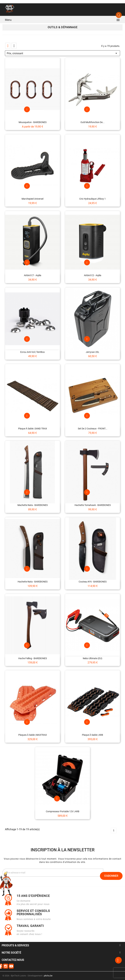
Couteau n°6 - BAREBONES (93, 582)
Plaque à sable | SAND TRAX (33, 429)
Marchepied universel (32, 199)
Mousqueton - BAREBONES (33, 122)
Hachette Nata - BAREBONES (33, 582)
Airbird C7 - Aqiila (33, 275)
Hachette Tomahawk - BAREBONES (93, 505)
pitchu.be (48, 976)
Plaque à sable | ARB (93, 735)
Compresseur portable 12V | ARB (63, 811)
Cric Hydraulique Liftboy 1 (93, 199)
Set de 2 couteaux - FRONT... (93, 429)
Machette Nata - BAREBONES (33, 505)
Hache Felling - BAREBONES (33, 658)
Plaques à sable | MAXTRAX (33, 735)
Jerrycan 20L (93, 352)
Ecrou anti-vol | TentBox (32, 352)
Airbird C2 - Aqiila (93, 275)
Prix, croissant (62, 53)
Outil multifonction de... (93, 122)
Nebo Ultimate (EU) (93, 658)
